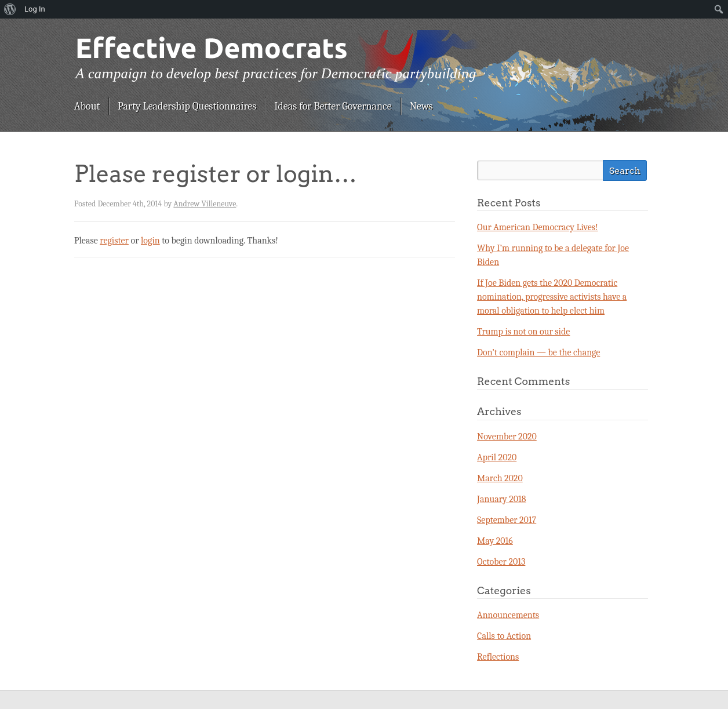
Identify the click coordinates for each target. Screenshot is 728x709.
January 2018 (502, 499)
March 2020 (500, 478)
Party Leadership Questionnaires (187, 106)
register (114, 241)
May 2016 (495, 541)
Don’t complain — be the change (538, 352)
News (421, 106)
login (150, 241)
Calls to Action (504, 636)
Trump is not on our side (523, 332)
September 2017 (507, 520)
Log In (35, 9)
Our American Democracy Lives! (538, 227)
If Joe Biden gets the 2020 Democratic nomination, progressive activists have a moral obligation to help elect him (552, 297)
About (87, 106)
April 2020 (497, 457)
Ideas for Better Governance (333, 106)
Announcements (508, 615)
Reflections (498, 657)
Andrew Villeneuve (205, 204)
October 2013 (501, 562)
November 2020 (507, 437)
